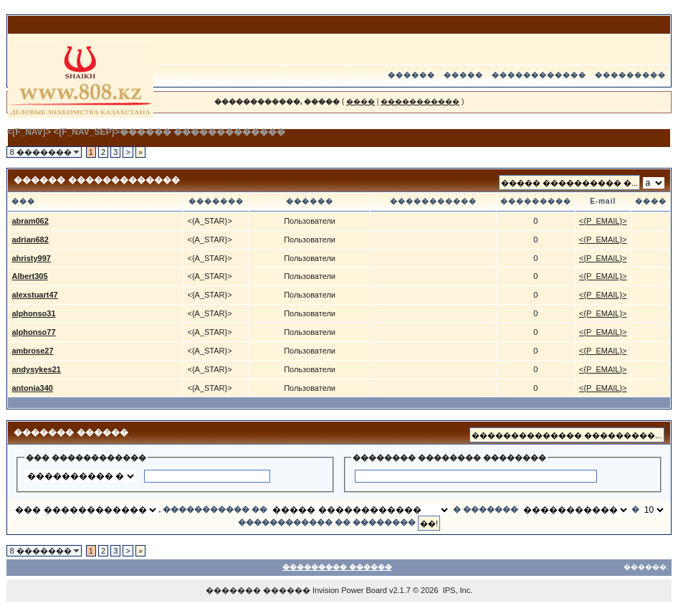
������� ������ (258, 590)
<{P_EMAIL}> (603, 221)
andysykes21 (36, 369)
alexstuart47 (34, 295)
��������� (630, 75)
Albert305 (29, 276)
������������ (539, 75)
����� (463, 75)
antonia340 (32, 388)
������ (411, 75)
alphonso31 (33, 313)
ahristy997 (31, 258)
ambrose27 (32, 351)
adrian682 (30, 240)
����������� (420, 101)
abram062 (30, 221)
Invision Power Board (350, 590)
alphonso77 (33, 332)
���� (361, 101)
